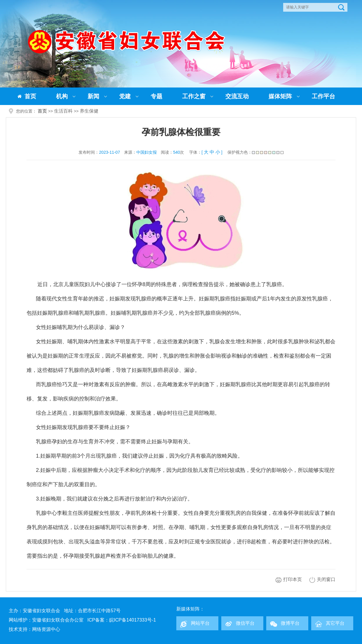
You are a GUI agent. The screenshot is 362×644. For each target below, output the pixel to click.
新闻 (93, 96)
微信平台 (245, 623)
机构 (62, 96)
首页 (30, 96)
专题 (156, 96)
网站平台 (200, 623)
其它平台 (335, 623)
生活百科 (63, 111)
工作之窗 (194, 96)
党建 (125, 96)
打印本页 (293, 579)
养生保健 (89, 111)
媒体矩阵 (280, 96)
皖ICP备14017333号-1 (133, 620)
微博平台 (290, 623)
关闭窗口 (326, 579)
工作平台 (323, 96)
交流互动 (237, 96)
